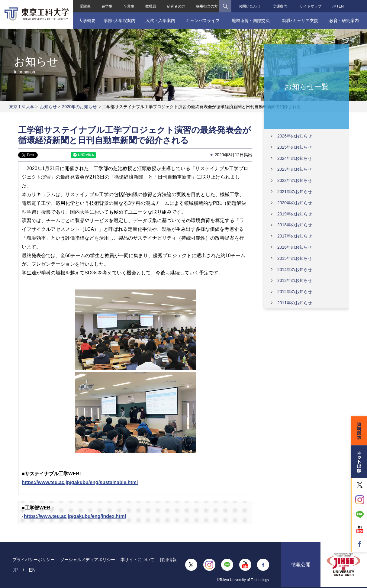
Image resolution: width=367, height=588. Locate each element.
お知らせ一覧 (307, 86)
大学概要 (87, 20)
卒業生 (129, 6)
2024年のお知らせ (295, 158)
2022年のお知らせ (295, 180)
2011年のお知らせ (295, 303)
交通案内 (280, 6)
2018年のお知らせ (295, 225)
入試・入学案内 (160, 20)
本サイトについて (137, 560)
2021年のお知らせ (295, 192)
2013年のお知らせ (295, 280)
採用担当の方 (207, 6)
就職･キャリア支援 (300, 20)
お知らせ (48, 107)
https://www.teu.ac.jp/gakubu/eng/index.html (75, 516)
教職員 (151, 6)
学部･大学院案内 (119, 20)
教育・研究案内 (344, 20)
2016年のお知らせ (295, 247)
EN (341, 6)
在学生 (107, 6)
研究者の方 (176, 6)
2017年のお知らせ (295, 236)
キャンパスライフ (203, 20)
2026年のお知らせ (295, 136)
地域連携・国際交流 (251, 20)
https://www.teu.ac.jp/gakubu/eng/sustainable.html (80, 482)
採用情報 (168, 560)
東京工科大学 (22, 107)
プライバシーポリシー (34, 560)
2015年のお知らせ (295, 258)
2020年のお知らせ (79, 107)
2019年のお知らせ (295, 214)
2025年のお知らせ (295, 147)
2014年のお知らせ (295, 270)
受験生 (85, 6)
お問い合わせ (249, 6)
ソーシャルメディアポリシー (88, 560)
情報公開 (301, 565)
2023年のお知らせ (295, 169)
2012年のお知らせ (295, 292)
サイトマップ (311, 6)
